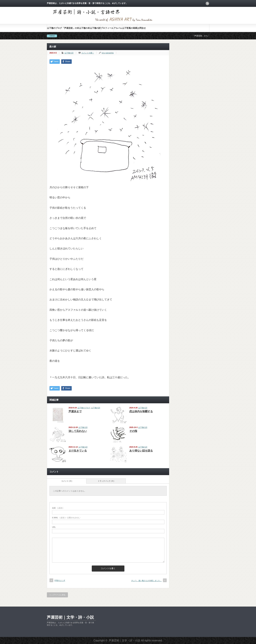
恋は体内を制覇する (141, 411)
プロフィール (107, 28)
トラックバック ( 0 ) (106, 481)
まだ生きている (78, 451)
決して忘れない (78, 431)
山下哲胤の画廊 (130, 28)
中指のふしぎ (60, 580)
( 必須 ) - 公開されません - (66, 518)
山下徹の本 (84, 28)
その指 (133, 431)
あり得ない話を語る (141, 451)
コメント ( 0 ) (67, 481)
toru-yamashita (108, 53)
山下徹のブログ (54, 28)
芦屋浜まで (75, 411)
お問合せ (142, 28)
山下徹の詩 (95, 28)
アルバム (118, 28)
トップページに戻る (57, 595)
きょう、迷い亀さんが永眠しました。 (147, 581)
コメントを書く (88, 53)
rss (207, 3)
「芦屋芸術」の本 (71, 28)
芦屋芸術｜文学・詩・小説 (70, 617)
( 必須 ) (58, 508)
